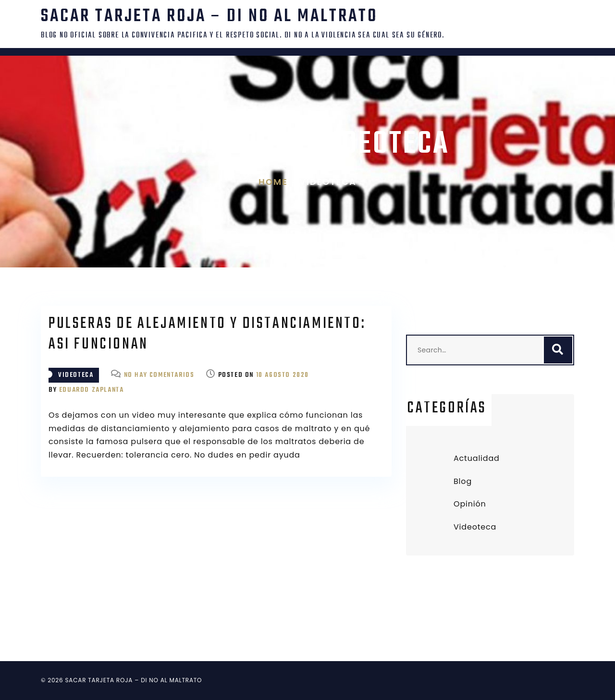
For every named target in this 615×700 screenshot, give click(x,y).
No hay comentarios (159, 375)
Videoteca (76, 375)
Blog (463, 481)
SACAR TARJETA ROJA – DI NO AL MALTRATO (209, 17)
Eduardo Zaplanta (92, 390)
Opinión (470, 504)
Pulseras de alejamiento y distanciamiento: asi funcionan (207, 334)
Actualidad (477, 458)
